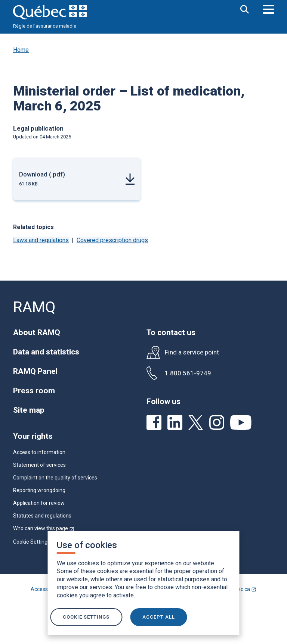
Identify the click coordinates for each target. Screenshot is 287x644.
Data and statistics (46, 352)
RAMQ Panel (35, 371)
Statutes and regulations (42, 516)
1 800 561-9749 (188, 373)
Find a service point (192, 352)
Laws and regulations (41, 240)
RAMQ (34, 307)
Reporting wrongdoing (39, 490)
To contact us (171, 332)
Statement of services (39, 465)
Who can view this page (44, 528)
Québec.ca (243, 589)
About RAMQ (37, 332)
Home (21, 50)
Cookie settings (85, 617)
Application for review (39, 503)
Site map (29, 410)
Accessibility (45, 589)
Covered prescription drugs (112, 240)
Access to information (39, 452)
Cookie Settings (32, 542)
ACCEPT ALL (159, 617)
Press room (34, 391)
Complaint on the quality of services (55, 478)
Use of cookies (87, 545)
